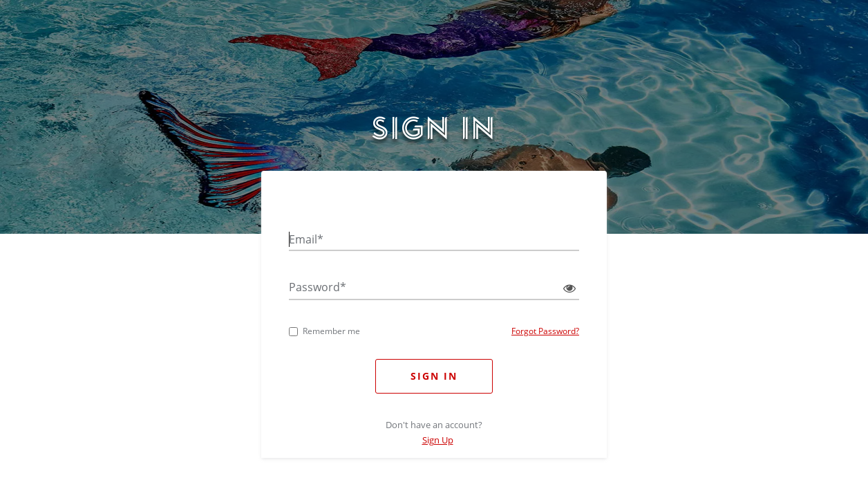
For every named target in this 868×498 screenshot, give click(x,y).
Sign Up (438, 440)
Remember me (324, 331)
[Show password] (566, 288)
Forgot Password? (545, 331)
